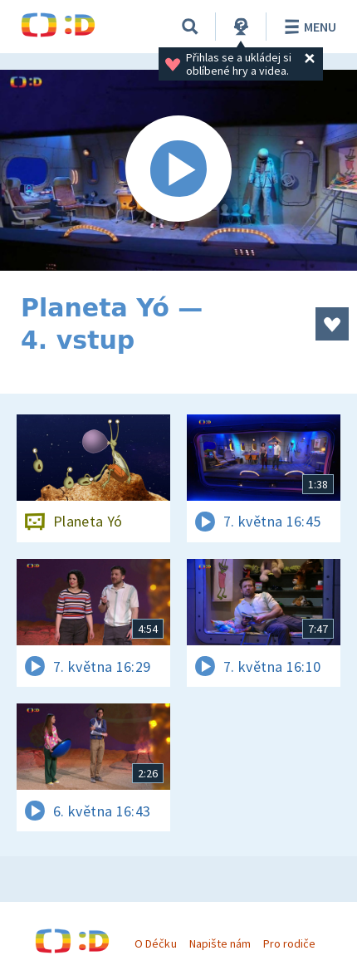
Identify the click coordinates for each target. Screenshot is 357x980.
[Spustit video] (178, 170)
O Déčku (155, 943)
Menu (308, 27)
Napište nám (220, 943)
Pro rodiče (289, 943)
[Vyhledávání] (190, 27)
